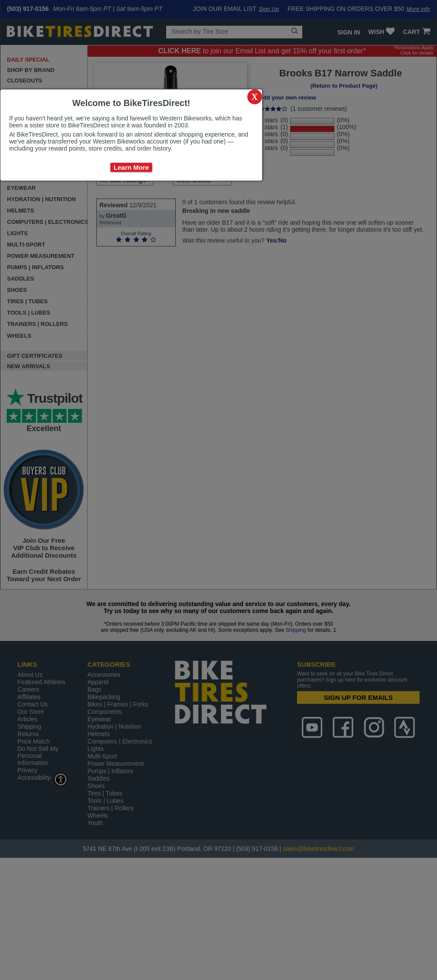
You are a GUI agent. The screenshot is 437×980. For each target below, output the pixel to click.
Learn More (131, 167)
